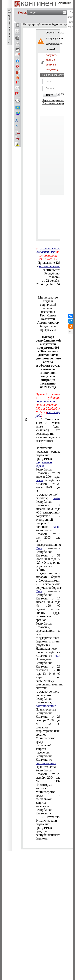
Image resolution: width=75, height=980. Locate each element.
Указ (39, 548)
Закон (39, 480)
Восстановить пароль (54, 103)
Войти (50, 95)
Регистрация (65, 3)
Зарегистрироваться (54, 100)
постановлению (50, 266)
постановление (46, 706)
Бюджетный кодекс (44, 464)
